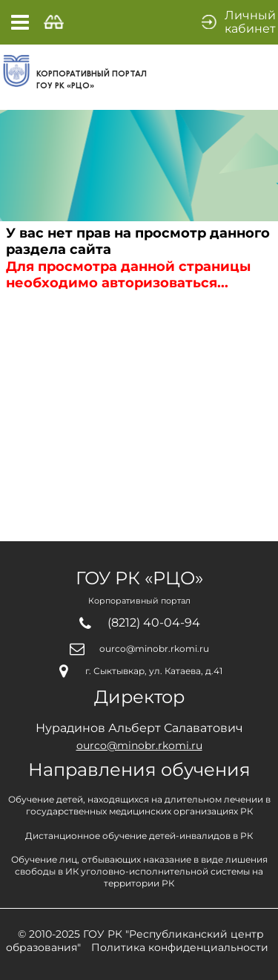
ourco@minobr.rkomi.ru (154, 649)
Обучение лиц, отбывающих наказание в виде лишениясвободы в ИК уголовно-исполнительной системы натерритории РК (139, 871)
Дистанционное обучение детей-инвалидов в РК (139, 836)
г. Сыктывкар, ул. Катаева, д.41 (154, 671)
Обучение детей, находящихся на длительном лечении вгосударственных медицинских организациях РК (139, 805)
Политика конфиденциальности (180, 947)
